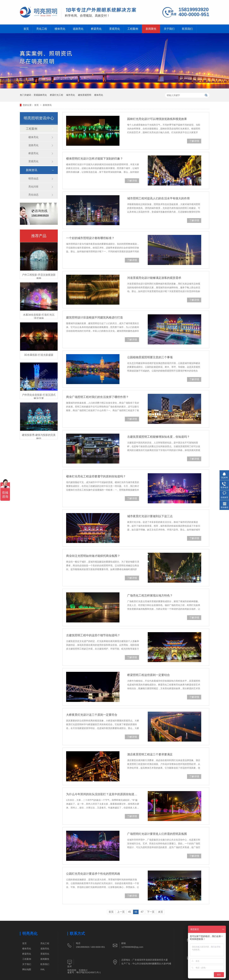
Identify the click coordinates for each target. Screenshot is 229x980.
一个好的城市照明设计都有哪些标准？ (90, 238)
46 (136, 912)
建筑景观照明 (85, 95)
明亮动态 (33, 179)
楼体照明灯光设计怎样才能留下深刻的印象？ (95, 159)
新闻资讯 (47, 105)
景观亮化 (115, 29)
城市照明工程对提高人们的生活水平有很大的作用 (158, 198)
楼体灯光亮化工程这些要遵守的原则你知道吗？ (96, 476)
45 (130, 912)
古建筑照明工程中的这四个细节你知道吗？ (93, 635)
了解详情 (194, 141)
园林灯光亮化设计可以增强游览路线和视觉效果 (157, 119)
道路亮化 (78, 29)
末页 (161, 912)
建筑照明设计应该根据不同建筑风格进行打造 (95, 318)
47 (142, 912)
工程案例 (133, 29)
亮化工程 (42, 29)
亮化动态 (33, 195)
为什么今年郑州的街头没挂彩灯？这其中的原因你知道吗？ (103, 794)
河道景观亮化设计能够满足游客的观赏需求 (154, 278)
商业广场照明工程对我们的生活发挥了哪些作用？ (97, 397)
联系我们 (187, 29)
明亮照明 (72, 970)
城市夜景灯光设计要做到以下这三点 (150, 516)
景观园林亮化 (40, 95)
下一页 (151, 912)
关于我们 (169, 29)
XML (43, 969)
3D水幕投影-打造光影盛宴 (39, 355)
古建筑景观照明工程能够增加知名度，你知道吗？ (158, 437)
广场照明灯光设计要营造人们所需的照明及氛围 (157, 834)
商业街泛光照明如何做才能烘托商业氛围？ (93, 556)
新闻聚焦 (151, 29)
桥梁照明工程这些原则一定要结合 (149, 675)
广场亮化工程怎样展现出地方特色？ (150, 596)
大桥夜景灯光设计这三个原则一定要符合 (92, 715)
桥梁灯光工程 (57, 95)
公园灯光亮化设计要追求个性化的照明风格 (93, 874)
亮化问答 (33, 187)
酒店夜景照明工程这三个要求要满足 (150, 754)
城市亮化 (71, 95)
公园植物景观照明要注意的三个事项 (150, 357)
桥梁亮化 (96, 29)
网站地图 (27, 969)
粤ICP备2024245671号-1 (89, 972)
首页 (26, 29)
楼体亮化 (60, 29)
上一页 (121, 912)
